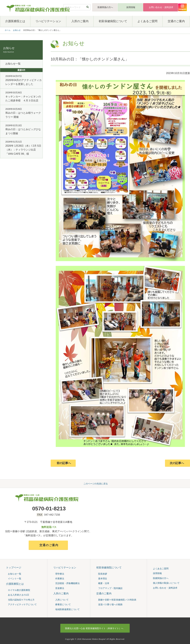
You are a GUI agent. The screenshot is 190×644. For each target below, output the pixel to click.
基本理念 (103, 579)
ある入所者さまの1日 (19, 595)
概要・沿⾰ (104, 583)
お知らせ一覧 (13, 64)
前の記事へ (64, 463)
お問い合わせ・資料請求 (161, 7)
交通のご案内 (176, 21)
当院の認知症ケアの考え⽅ (21, 600)
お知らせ (17, 30)
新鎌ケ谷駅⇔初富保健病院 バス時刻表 (117, 600)
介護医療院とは (15, 21)
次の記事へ (177, 463)
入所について (62, 600)
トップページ (14, 568)
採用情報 (131, 7)
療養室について (63, 604)
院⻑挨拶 (103, 574)
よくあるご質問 (147, 21)
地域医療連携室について (67, 609)
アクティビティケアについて (22, 604)
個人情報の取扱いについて (166, 583)
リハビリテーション (48, 21)
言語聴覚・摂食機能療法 (67, 583)
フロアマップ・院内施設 (110, 588)
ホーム (8, 30)
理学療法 (60, 574)
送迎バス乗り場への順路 (110, 604)
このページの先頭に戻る (96, 484)
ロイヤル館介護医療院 (19, 590)
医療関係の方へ (105, 7)
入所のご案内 (80, 21)
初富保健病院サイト (94, 628)
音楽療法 (60, 588)
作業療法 (60, 579)
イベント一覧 (15, 579)
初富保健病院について (113, 21)
